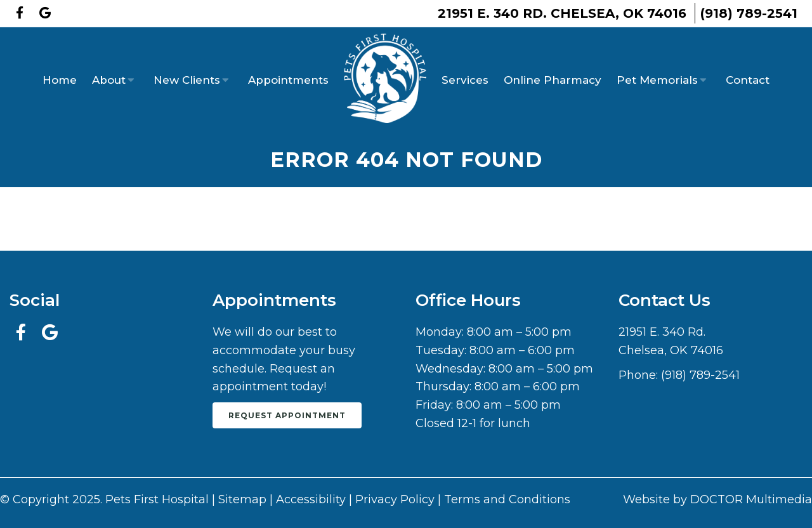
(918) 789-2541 (749, 13)
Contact (748, 80)
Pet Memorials (657, 80)
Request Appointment (287, 415)
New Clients (187, 80)
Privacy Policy (395, 499)
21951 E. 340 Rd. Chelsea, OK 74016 (562, 13)
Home (60, 80)
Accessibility (311, 499)
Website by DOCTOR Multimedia (717, 499)
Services (465, 80)
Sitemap (242, 499)
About (109, 80)
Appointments (288, 80)
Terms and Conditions (507, 499)
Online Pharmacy (553, 80)
